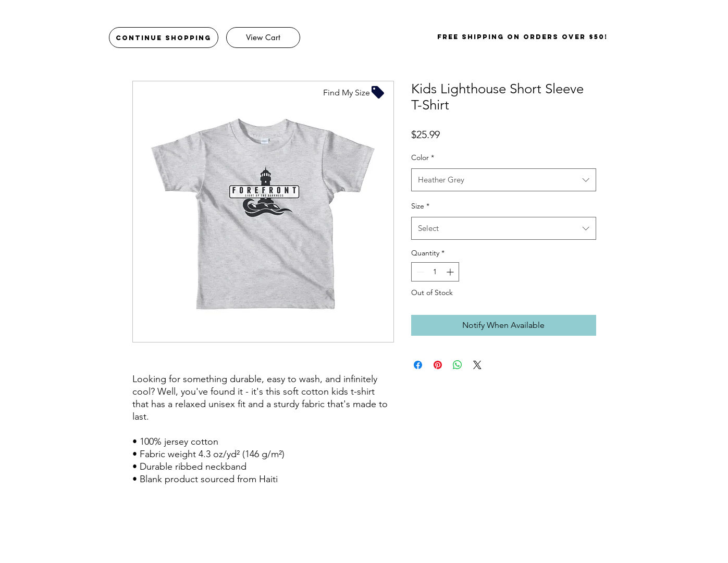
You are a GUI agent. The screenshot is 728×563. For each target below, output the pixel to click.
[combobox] (504, 180)
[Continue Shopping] (164, 38)
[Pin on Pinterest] (438, 365)
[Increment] (451, 272)
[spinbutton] (435, 272)
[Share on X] (477, 365)
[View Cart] (263, 38)
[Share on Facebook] (418, 365)
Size (420, 206)
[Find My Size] (354, 92)
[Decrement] (419, 272)
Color (423, 157)
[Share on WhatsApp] (458, 365)
